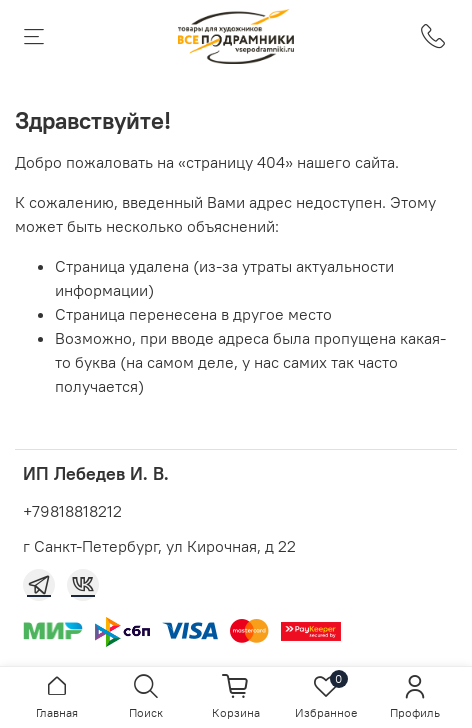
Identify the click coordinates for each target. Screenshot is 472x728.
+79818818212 (72, 511)
